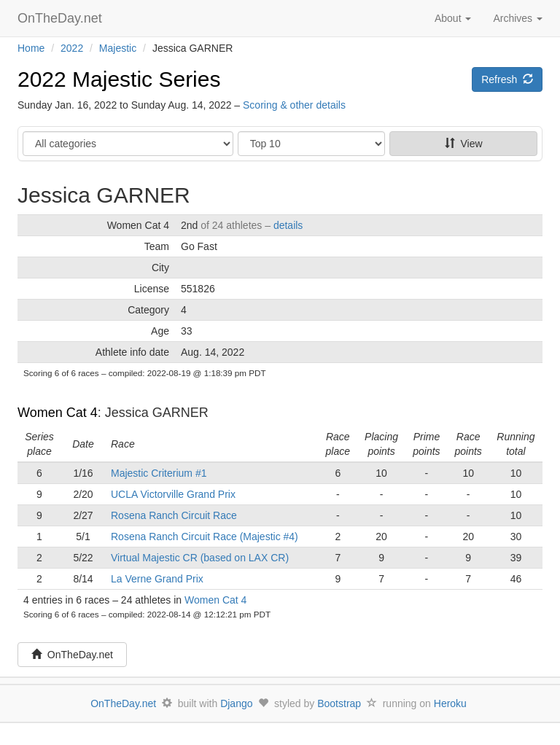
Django (236, 703)
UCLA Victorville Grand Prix (173, 494)
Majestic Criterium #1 (159, 473)
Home (31, 48)
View (464, 144)
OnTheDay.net (62, 18)
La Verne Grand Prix (157, 579)
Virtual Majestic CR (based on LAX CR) (200, 558)
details (288, 225)
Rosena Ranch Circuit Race (174, 515)
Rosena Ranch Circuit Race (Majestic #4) (205, 537)
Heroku (450, 703)
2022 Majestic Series (119, 79)
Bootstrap (339, 703)
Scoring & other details (294, 105)
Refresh (507, 79)
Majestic (118, 48)
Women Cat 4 (58, 413)
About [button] (453, 18)
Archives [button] (518, 18)
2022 (72, 48)
